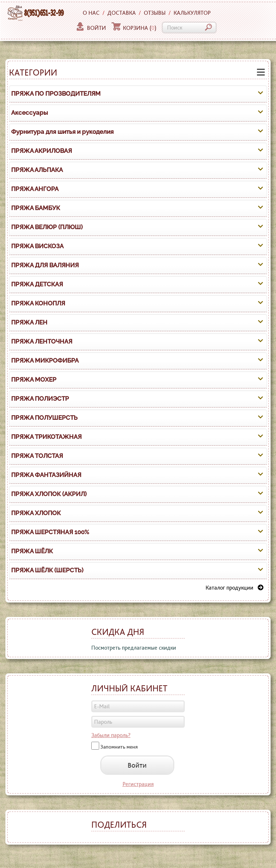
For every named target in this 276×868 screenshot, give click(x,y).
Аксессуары (29, 113)
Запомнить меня (119, 746)
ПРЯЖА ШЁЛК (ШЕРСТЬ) (47, 570)
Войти (91, 28)
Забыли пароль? (111, 735)
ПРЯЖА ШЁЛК (32, 551)
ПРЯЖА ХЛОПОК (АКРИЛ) (49, 494)
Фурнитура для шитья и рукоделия (62, 132)
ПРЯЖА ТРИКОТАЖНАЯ (46, 437)
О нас (91, 13)
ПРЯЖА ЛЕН (29, 322)
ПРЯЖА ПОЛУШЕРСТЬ (44, 418)
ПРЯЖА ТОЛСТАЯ (37, 456)
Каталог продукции (234, 588)
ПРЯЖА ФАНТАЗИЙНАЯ (46, 475)
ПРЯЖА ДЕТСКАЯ (37, 284)
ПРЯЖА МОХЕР (34, 380)
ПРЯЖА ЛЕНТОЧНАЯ (42, 341)
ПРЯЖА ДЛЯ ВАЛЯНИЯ (45, 265)
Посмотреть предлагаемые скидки (134, 648)
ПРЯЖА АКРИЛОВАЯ (42, 151)
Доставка (122, 13)
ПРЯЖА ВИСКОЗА (37, 246)
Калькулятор (192, 13)
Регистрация (138, 784)
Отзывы (155, 13)
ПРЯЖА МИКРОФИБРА (45, 360)
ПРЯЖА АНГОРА (35, 189)
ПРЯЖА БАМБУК (36, 208)
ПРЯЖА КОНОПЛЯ (38, 303)
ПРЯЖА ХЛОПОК (36, 513)
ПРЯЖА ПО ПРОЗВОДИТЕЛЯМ (56, 94)
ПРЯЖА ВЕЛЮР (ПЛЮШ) (47, 227)
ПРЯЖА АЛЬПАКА (37, 170)
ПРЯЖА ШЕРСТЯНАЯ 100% (50, 532)
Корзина (134, 28)
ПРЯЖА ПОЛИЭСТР (40, 399)
